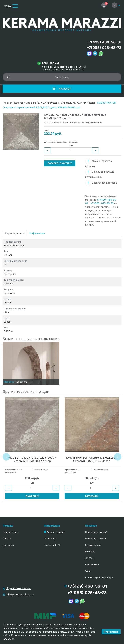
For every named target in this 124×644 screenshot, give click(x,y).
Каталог (19, 103)
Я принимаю (111, 632)
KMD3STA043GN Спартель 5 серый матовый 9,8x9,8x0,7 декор (32, 459)
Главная (7, 103)
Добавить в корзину (60, 163)
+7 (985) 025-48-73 (102, 203)
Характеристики (15, 233)
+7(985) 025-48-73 (104, 48)
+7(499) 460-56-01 (104, 42)
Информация (37, 233)
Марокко (9, 382)
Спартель (22, 382)
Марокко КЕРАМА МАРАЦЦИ (42, 103)
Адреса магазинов (19, 588)
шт (71, 145)
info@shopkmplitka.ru (20, 594)
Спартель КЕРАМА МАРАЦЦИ (78, 103)
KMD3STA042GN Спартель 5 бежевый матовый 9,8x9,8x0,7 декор (92, 459)
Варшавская (51, 63)
